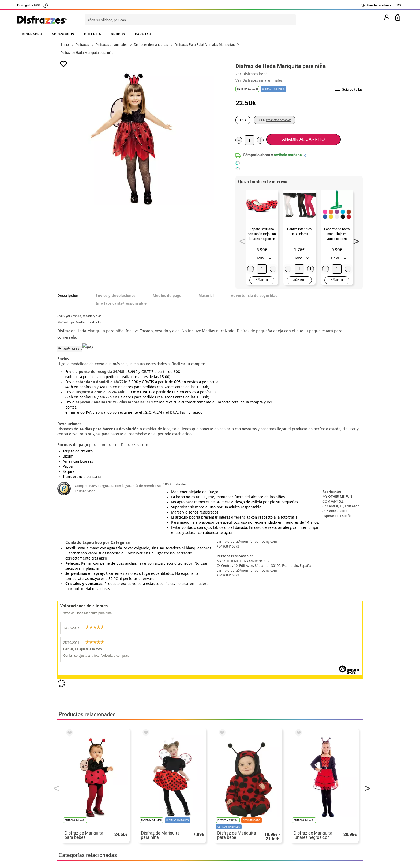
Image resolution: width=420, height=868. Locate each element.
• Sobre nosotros (75, 785)
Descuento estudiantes (83, 779)
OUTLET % (93, 34)
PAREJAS (143, 34)
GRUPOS (118, 34)
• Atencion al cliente (78, 804)
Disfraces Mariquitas (128, 633)
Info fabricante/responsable (121, 303)
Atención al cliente (376, 5)
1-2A (243, 120)
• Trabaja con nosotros (81, 824)
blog (178, 744)
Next (354, 240)
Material (206, 296)
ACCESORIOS (63, 34)
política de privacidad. (229, 710)
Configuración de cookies (86, 817)
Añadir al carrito (303, 139)
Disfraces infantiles (178, 633)
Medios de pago (167, 296)
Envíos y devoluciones (116, 296)
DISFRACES (32, 34)
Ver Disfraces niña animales (259, 80)
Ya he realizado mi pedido (298, 779)
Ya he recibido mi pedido (297, 785)
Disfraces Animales (80, 633)
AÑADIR (262, 280)
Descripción (68, 296)
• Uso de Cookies (75, 811)
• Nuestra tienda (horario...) (86, 772)
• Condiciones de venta (81, 792)
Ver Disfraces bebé (252, 74)
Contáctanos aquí (180, 779)
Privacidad (97, 798)
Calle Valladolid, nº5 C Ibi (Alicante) (295, 812)
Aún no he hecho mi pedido (299, 772)
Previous (241, 240)
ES (399, 5)
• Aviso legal (71, 798)
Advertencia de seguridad (254, 296)
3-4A (275, 120)
